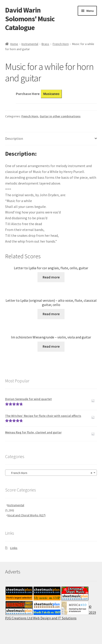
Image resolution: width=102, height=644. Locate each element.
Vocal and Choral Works (26, 515)
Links (14, 548)
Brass (45, 44)
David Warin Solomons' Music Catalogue (30, 19)
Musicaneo (51, 94)
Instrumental (30, 44)
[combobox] (51, 473)
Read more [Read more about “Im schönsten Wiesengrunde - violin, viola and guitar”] (51, 346)
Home (14, 44)
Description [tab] (14, 138)
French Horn (61, 44)
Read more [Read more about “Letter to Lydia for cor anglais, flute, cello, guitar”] (51, 277)
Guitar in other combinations (60, 116)
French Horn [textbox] (50, 473)
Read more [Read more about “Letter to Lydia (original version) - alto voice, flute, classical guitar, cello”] (51, 314)
